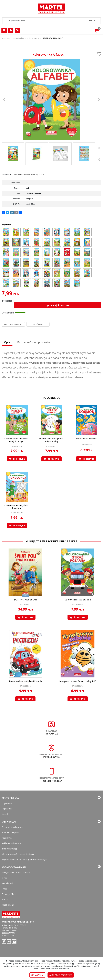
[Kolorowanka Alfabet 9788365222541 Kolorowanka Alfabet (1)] (51, 100)
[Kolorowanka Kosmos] (86, 439)
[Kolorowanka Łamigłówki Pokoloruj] (17, 507)
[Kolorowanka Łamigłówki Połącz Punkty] (51, 440)
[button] (7, 342)
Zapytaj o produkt (13, 324)
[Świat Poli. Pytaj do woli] (25, 600)
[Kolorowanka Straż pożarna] (78, 600)
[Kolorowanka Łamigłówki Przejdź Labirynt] (17, 440)
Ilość (7, 301)
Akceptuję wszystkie (61, 975)
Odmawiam (37, 975)
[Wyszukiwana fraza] (44, 21)
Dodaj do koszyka (58, 305)
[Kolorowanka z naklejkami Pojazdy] (25, 681)
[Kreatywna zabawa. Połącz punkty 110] (78, 681)
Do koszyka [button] (17, 459)
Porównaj (38, 324)
